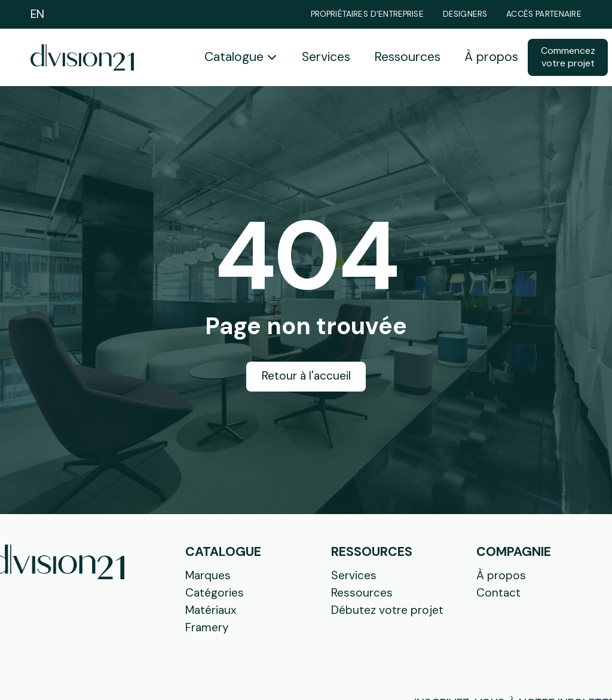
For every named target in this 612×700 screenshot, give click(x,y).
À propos (491, 57)
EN (37, 14)
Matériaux (211, 610)
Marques (208, 575)
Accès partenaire (544, 14)
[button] (241, 57)
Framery (207, 627)
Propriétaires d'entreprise (367, 14)
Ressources (407, 57)
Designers (465, 14)
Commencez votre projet (568, 57)
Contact (498, 593)
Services (326, 57)
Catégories (215, 593)
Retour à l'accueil (306, 376)
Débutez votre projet (387, 610)
